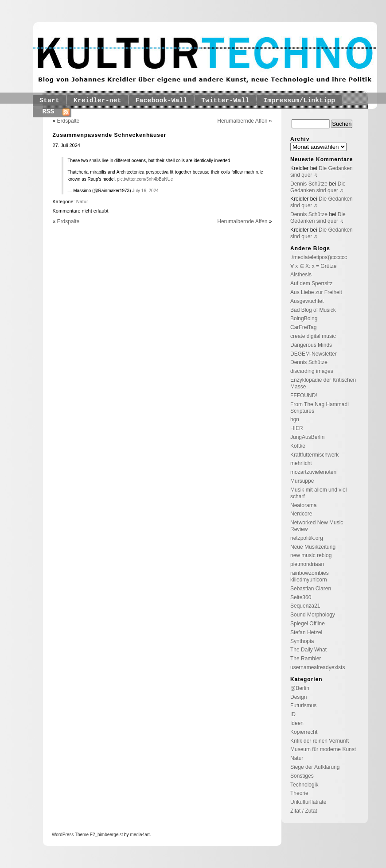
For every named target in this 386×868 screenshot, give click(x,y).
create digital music (313, 336)
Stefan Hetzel (306, 632)
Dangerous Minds (311, 345)
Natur (82, 201)
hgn (295, 419)
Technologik (304, 785)
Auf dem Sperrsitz (311, 283)
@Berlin (300, 688)
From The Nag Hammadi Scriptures (320, 408)
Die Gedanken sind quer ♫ (318, 187)
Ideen (297, 723)
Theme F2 (84, 835)
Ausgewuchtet (307, 301)
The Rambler (306, 659)
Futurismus (303, 705)
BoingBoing (304, 318)
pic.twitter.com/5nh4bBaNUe (145, 179)
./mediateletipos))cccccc (319, 257)
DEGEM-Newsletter (314, 354)
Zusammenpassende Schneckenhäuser (110, 135)
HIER (297, 428)
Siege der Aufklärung (315, 767)
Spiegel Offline (308, 624)
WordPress (63, 835)
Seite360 (301, 597)
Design (298, 697)
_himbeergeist (109, 835)
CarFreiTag (303, 327)
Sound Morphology (313, 615)
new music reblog (311, 555)
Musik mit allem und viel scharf (318, 493)
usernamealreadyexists (318, 667)
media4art (140, 835)
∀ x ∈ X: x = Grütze (313, 266)
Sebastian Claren (311, 589)
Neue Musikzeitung (313, 547)
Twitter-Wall (225, 101)
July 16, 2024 (145, 191)
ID (293, 714)
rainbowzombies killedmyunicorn (310, 576)
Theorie (299, 793)
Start (49, 101)
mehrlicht (301, 463)
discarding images (312, 371)
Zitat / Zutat (304, 811)
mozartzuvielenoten (313, 472)
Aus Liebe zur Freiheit (316, 292)
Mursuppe (302, 481)
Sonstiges (302, 776)
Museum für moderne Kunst (323, 749)
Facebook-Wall (162, 101)
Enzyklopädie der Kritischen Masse (323, 383)
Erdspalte (68, 121)
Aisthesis (301, 275)
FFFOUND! (304, 395)
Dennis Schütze (309, 184)
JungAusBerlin (307, 437)
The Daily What (308, 650)
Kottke (298, 446)
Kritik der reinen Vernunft (320, 741)
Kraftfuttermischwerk (314, 455)
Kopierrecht (304, 732)
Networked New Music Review (317, 526)
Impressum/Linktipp (299, 101)
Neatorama (303, 505)
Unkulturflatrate (308, 802)
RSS (49, 112)
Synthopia (302, 641)
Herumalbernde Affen (242, 121)
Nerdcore (301, 514)
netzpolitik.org (307, 538)
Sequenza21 (305, 606)
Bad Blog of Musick (313, 310)
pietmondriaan (307, 564)
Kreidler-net (97, 101)
